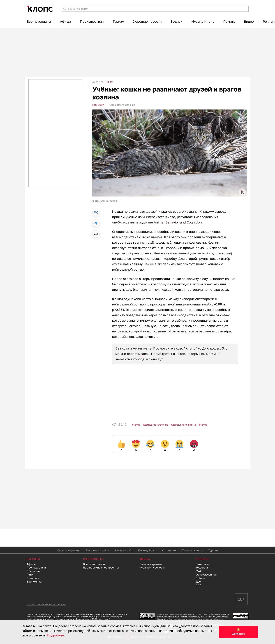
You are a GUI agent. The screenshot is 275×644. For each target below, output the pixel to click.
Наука (137, 425)
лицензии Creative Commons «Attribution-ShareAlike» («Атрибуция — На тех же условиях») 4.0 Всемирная (194, 617)
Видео (249, 21)
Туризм (118, 21)
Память (229, 21)
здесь (145, 354)
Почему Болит (147, 550)
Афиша (65, 21)
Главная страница (69, 550)
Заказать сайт (124, 550)
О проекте (169, 550)
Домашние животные (156, 425)
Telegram (202, 567)
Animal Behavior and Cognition (178, 222)
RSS (198, 585)
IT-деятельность (192, 550)
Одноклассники (206, 574)
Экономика (34, 581)
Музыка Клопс (203, 21)
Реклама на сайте (97, 550)
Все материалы (39, 21)
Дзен (199, 581)
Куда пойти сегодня (152, 567)
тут (160, 359)
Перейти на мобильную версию (46, 604)
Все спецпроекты (95, 564)
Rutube (200, 578)
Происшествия (92, 21)
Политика (33, 578)
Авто (30, 574)
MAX (199, 571)
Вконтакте (203, 564)
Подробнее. (56, 635)
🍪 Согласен (238, 632)
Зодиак (176, 21)
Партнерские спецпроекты (101, 567)
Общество (33, 571)
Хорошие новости (147, 21)
